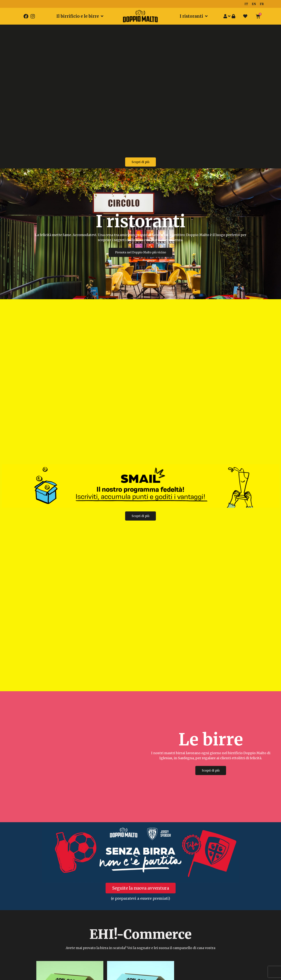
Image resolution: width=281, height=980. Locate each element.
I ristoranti (194, 16)
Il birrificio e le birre (80, 16)
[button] (140, 162)
